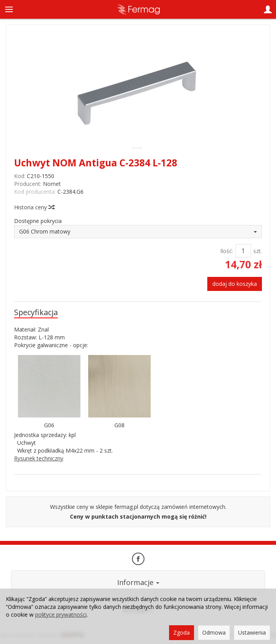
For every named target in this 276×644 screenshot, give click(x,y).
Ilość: (227, 251)
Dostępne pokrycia (38, 221)
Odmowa (214, 632)
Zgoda (182, 632)
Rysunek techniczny (39, 458)
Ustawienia (252, 632)
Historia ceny (34, 207)
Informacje (138, 582)
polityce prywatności (61, 615)
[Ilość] (243, 251)
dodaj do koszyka (235, 284)
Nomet (52, 184)
